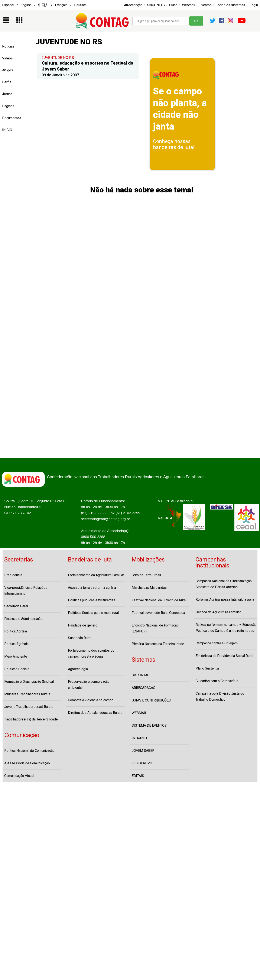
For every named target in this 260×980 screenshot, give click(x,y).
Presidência (13, 575)
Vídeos (7, 58)
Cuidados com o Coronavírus (217, 681)
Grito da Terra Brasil (146, 575)
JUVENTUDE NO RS (58, 58)
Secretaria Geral (16, 606)
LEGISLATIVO (142, 763)
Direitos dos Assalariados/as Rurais (95, 713)
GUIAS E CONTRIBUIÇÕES (151, 700)
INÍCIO (7, 130)
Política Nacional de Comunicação (29, 751)
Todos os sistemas (231, 5)
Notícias (8, 46)
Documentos (12, 118)
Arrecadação (133, 5)
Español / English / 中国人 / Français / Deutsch (44, 5)
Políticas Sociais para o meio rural (93, 613)
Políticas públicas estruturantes (92, 600)
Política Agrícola (16, 644)
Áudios (7, 94)
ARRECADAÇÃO (144, 688)
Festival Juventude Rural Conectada (158, 613)
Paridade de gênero (83, 625)
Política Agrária (16, 631)
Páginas (8, 106)
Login (254, 5)
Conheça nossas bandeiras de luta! (174, 144)
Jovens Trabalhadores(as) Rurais (29, 707)
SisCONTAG (156, 5)
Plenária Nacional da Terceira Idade (158, 644)
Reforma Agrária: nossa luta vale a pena (225, 600)
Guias (173, 5)
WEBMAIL (139, 713)
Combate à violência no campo (91, 700)
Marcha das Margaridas (149, 588)
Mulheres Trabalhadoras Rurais (27, 694)
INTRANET (140, 738)
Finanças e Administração (23, 619)
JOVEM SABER (143, 751)
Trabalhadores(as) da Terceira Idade (31, 719)
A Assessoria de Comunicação (27, 763)
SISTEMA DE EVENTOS (149, 725)
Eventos (206, 5)
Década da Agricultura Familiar (218, 612)
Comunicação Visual (19, 776)
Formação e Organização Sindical (29, 682)
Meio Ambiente (16, 656)
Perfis (7, 82)
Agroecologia (78, 669)
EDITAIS (138, 776)
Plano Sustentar (207, 668)
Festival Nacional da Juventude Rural (159, 600)
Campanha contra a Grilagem (217, 643)
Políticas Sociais (17, 669)
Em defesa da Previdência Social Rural (224, 656)
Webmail (188, 5)
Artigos (8, 70)
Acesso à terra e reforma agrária (92, 588)
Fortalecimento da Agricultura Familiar (96, 575)
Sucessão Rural (80, 638)
